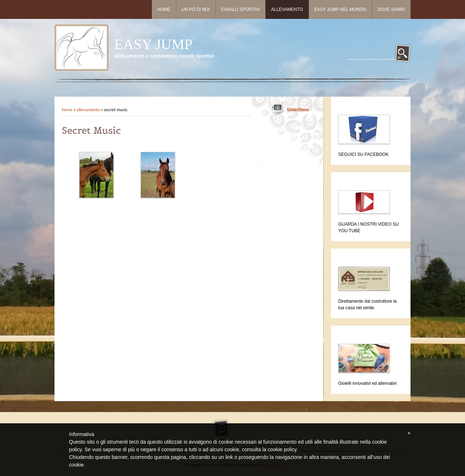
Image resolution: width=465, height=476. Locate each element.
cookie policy (282, 449)
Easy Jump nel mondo (340, 9)
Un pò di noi (196, 9)
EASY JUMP (153, 44)
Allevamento (287, 9)
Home (164, 9)
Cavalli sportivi (241, 9)
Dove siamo (391, 9)
